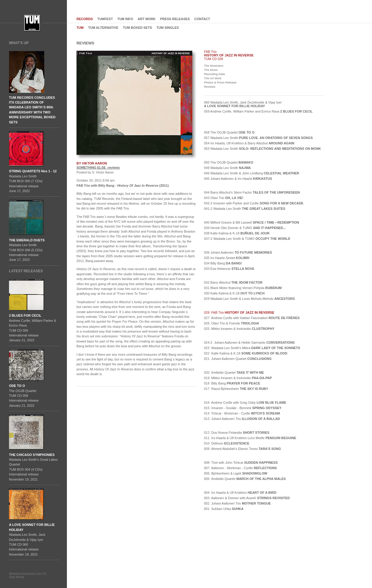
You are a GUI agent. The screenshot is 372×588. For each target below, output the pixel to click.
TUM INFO (125, 19)
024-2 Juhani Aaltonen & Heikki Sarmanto (249, 342)
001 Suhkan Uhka (224, 509)
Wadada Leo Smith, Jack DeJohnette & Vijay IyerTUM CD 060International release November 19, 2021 (32, 539)
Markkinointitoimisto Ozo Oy (28, 574)
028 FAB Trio (239, 312)
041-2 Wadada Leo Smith (245, 209)
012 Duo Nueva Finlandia (237, 433)
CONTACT (202, 19)
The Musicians (214, 66)
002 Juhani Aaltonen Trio (237, 503)
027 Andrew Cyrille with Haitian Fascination (252, 318)
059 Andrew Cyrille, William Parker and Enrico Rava (258, 111)
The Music (211, 70)
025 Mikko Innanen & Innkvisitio (239, 329)
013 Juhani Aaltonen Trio (242, 419)
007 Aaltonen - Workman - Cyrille (240, 468)
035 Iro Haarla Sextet (227, 258)
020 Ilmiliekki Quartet (234, 372)
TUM (80, 28)
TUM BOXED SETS (138, 28)
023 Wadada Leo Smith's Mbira (252, 348)
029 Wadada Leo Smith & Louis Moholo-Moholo (249, 299)
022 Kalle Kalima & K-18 (246, 353)
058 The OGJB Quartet (229, 132)
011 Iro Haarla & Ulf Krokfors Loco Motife (250, 438)
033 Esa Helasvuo (229, 269)
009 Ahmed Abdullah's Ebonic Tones (242, 449)
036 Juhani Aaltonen (238, 252)
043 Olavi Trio (224, 198)
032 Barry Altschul (233, 282)
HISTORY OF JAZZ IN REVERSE (229, 55)
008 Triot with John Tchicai (241, 463)
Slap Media (16, 577)
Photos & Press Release (220, 82)
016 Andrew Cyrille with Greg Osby (245, 403)
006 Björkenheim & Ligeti (236, 473)
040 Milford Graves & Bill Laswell (252, 222)
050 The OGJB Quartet (229, 162)
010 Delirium (227, 443)
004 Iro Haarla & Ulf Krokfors (240, 493)
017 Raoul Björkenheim (236, 389)
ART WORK (147, 19)
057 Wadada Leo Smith (258, 138)
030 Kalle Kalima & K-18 (234, 293)
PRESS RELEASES (175, 19)
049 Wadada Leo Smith (227, 168)
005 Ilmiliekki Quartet (245, 479)
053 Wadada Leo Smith (262, 149)
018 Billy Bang (232, 383)
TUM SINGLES (168, 28)
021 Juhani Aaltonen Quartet (238, 359)
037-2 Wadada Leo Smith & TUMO (247, 239)
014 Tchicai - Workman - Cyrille (242, 413)
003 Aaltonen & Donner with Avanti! (247, 498)
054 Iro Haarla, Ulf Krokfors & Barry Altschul (249, 143)
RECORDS (85, 19)
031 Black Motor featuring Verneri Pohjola (243, 288)
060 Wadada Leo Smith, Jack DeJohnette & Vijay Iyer (243, 104)
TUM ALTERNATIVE (103, 28)
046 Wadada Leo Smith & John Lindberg (252, 173)
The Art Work (213, 78)
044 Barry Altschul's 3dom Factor (252, 192)
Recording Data (214, 74)
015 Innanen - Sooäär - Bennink (243, 408)
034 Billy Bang (223, 263)
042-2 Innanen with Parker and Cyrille (254, 203)
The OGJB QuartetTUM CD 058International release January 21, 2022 (24, 396)
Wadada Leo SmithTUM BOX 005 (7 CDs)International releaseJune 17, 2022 (33, 181)
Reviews (210, 87)
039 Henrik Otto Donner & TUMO (245, 228)
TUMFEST (105, 19)
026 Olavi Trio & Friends (232, 323)
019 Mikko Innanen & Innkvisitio (238, 378)
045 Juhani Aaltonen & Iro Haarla (238, 179)
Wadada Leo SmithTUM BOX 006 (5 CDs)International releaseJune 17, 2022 (27, 250)
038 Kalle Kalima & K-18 (237, 233)
